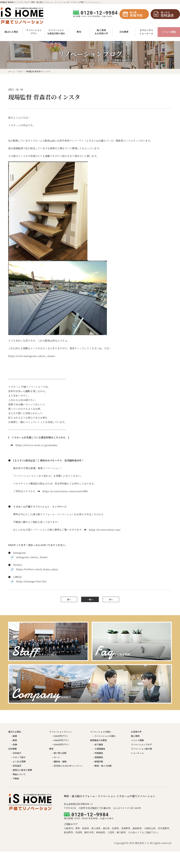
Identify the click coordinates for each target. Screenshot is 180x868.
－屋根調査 (98, 757)
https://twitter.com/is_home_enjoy (37, 569)
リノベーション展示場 (141, 749)
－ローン (56, 757)
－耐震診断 (98, 761)
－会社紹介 (16, 753)
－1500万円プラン (60, 744)
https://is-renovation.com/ (105, 530)
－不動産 (15, 778)
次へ (111, 599)
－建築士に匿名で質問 (21, 770)
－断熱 (14, 740)
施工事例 (135, 736)
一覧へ (90, 599)
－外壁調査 (98, 753)
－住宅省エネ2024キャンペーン (67, 766)
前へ (69, 599)
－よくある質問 (18, 761)
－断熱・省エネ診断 (102, 766)
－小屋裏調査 (99, 749)
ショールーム (137, 753)
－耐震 (14, 736)
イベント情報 (169, 32)
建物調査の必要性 (99, 740)
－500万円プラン (60, 736)
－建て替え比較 (59, 753)
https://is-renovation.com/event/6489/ (65, 491)
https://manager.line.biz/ (31, 581)
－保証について (18, 774)
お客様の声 (136, 732)
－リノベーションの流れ (104, 736)
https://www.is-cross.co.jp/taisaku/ (37, 445)
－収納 (14, 744)
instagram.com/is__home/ (32, 557)
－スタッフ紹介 (18, 757)
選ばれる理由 (15, 732)
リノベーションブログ (141, 744)
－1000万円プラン (60, 740)
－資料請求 (16, 766)
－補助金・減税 (59, 761)
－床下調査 (98, 744)
